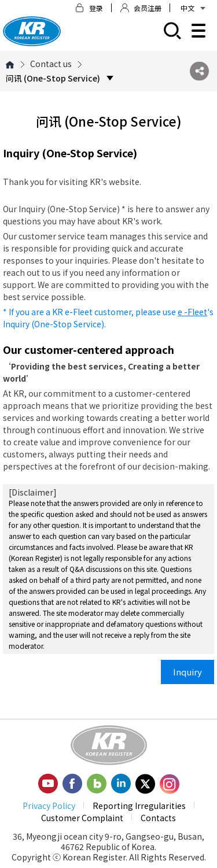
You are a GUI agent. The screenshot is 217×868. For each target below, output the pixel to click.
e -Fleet (192, 312)
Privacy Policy (49, 806)
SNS (199, 71)
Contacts (158, 818)
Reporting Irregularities (139, 806)
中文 (193, 8)
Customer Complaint (82, 818)
